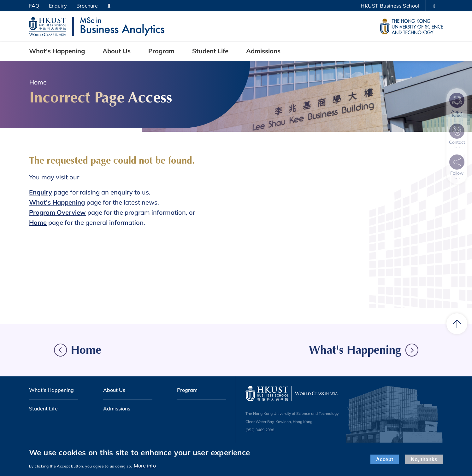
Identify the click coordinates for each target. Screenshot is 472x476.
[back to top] (457, 324)
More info (145, 466)
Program (161, 51)
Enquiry (58, 6)
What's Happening (57, 51)
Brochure (87, 6)
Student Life (210, 51)
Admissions (263, 51)
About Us (117, 51)
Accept (385, 459)
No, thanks (424, 459)
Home (38, 82)
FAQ (34, 6)
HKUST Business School (390, 6)
